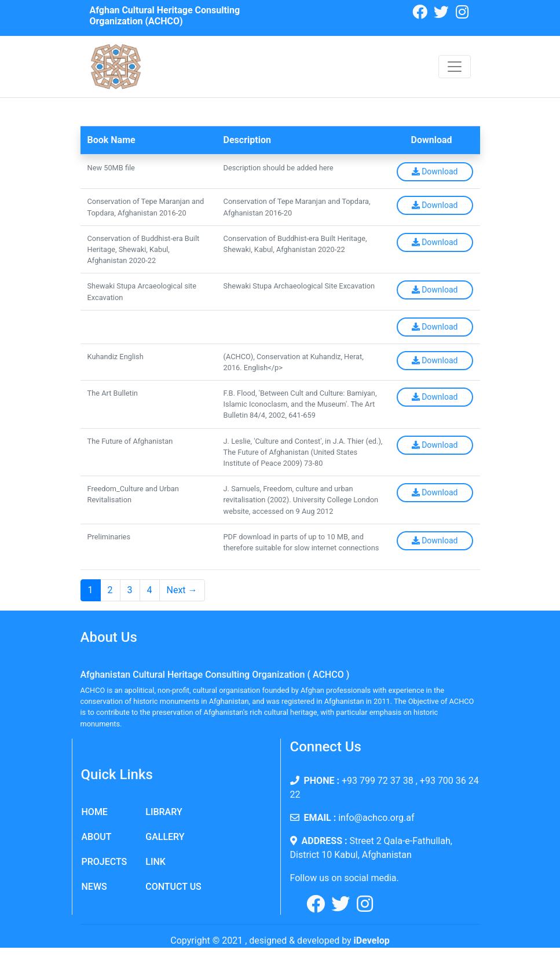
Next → (182, 590)
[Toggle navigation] (455, 67)
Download (435, 171)
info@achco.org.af (376, 818)
